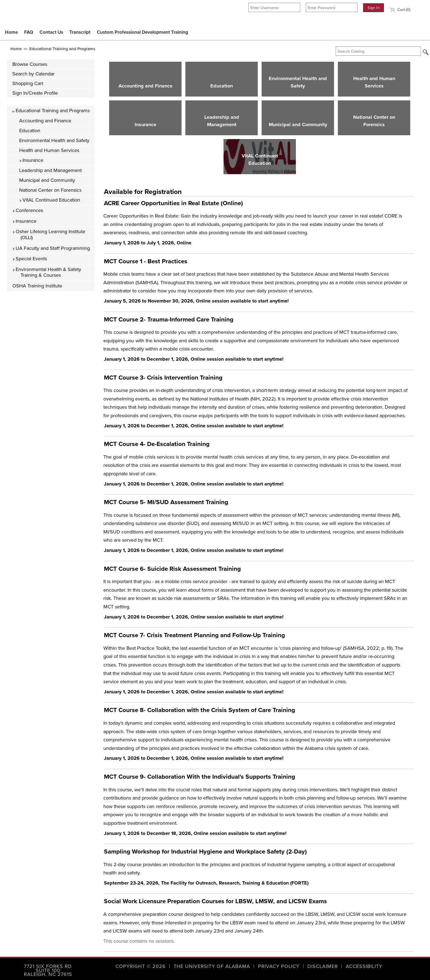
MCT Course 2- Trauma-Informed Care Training (169, 319)
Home (11, 32)
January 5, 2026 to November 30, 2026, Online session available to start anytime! (196, 301)
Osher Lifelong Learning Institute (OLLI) (49, 235)
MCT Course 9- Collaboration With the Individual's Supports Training (200, 777)
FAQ (29, 32)
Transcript (80, 32)
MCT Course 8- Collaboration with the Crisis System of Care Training (200, 710)
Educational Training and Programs (62, 49)
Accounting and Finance (45, 121)
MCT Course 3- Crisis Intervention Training (163, 378)
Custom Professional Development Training (142, 32)
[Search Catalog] (378, 51)
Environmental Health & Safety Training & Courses (47, 272)
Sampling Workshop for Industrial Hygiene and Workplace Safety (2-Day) (205, 852)
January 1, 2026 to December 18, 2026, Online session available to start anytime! (195, 833)
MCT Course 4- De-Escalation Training (157, 444)
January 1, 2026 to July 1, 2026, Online (148, 243)
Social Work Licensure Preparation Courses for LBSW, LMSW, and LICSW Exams (215, 901)
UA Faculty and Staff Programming (51, 248)
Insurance (31, 160)
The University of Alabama (212, 966)
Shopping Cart (28, 83)
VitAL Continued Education (49, 200)
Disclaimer (323, 966)
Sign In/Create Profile (35, 93)
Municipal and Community (47, 180)
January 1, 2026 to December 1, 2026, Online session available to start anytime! (194, 359)
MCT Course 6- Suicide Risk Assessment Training (172, 569)
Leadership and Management (50, 170)
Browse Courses (30, 64)
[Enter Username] (274, 7)
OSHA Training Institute (37, 286)
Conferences (28, 210)
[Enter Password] (332, 7)
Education (30, 131)
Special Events (29, 259)
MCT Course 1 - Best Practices (146, 261)
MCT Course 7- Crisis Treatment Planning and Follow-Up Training (194, 635)
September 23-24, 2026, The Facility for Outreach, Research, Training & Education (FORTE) (206, 883)
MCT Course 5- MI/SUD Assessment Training (166, 502)
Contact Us (51, 32)
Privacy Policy (279, 966)
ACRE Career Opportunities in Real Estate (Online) (173, 203)
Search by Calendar (33, 74)
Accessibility (364, 966)
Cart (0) (400, 10)
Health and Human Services (49, 150)
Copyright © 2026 (141, 966)
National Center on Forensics (50, 190)
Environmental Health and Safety (54, 140)
